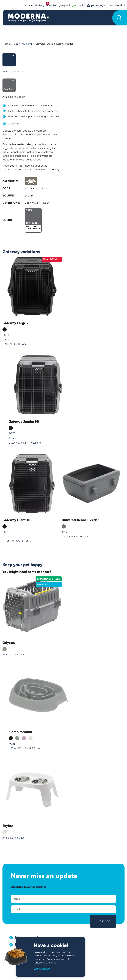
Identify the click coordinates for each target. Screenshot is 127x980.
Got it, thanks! (42, 969)
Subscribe (103, 921)
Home (6, 44)
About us (29, 5)
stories (39, 5)
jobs (46, 5)
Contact (53, 5)
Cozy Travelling (23, 44)
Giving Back (64, 5)
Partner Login (98, 5)
